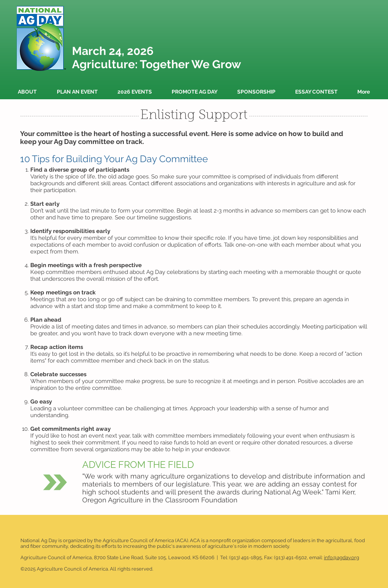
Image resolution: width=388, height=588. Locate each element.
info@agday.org (342, 558)
